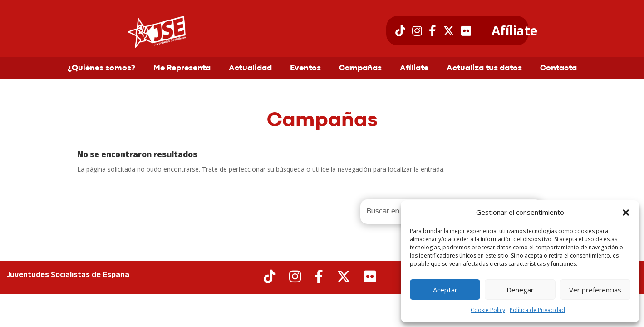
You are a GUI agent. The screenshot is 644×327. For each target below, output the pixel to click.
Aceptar (445, 290)
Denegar (520, 290)
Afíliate (514, 31)
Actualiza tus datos (484, 69)
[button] (626, 213)
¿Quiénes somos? (101, 69)
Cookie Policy (488, 310)
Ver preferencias (595, 290)
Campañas (360, 69)
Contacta (558, 69)
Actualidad (250, 69)
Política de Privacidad (537, 310)
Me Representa (182, 69)
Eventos (305, 69)
